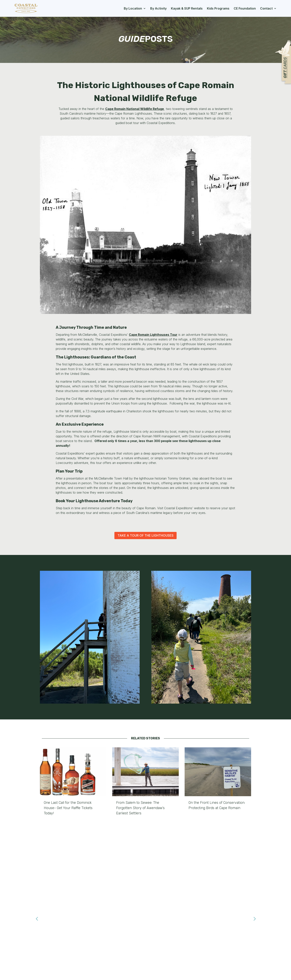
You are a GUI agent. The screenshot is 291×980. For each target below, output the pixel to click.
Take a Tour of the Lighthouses (145, 535)
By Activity (158, 8)
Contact (266, 8)
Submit (253, 942)
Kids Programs (218, 8)
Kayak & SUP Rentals (187, 8)
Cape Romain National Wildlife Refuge (135, 109)
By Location (133, 8)
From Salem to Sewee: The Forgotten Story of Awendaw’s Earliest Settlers (140, 808)
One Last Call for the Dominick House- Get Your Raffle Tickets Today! (68, 808)
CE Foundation (245, 8)
